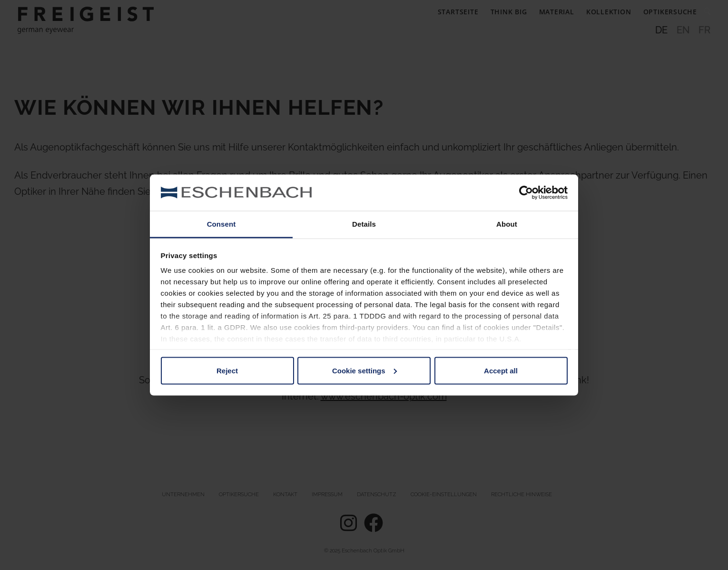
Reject (227, 370)
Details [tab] (364, 224)
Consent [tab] (221, 224)
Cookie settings (364, 370)
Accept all (501, 370)
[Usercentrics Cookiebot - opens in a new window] (526, 192)
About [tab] (507, 224)
